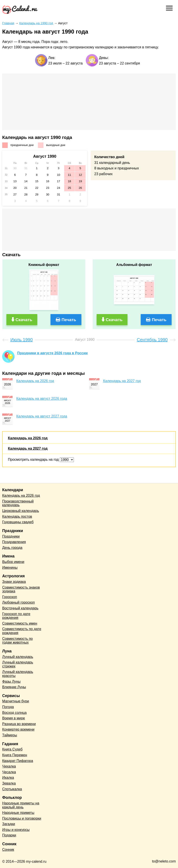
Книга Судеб (12, 749)
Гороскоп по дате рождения (16, 616)
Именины (10, 568)
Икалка (8, 778)
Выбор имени (13, 562)
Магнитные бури (16, 701)
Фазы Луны (11, 681)
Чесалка (9, 772)
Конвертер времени (18, 729)
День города (12, 548)
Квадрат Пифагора (18, 761)
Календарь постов (17, 516)
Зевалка (9, 783)
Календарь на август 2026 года (42, 399)
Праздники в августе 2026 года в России (52, 353)
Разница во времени (19, 724)
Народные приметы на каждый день (21, 805)
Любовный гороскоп (19, 602)
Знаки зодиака (14, 582)
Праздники (11, 536)
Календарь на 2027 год (122, 381)
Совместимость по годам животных (18, 641)
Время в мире (14, 718)
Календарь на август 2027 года (42, 416)
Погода (8, 707)
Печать (69, 320)
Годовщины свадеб (18, 522)
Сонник (8, 850)
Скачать (24, 320)
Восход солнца (14, 713)
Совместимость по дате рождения (22, 631)
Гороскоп (10, 597)
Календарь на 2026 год (35, 381)
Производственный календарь (18, 503)
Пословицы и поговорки (22, 818)
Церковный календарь (21, 511)
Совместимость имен (20, 623)
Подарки (9, 835)
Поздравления (14, 542)
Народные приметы (18, 813)
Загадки (9, 824)
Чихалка (9, 766)
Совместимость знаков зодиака (21, 589)
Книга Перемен (15, 755)
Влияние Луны (14, 687)
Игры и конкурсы (16, 830)
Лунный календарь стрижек (18, 664)
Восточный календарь (20, 608)
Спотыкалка (12, 789)
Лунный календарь (18, 657)
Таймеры (10, 735)
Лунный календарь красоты (18, 674)
